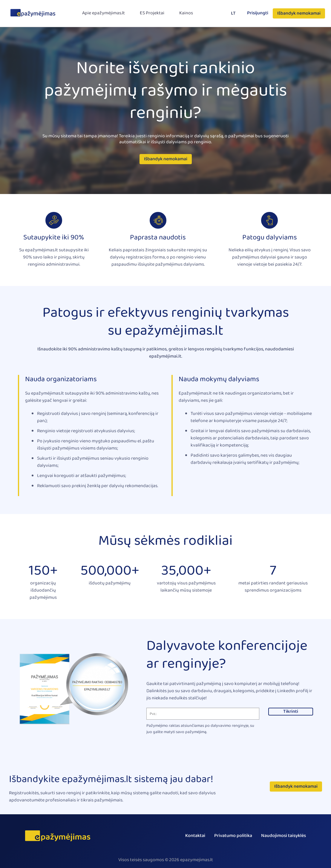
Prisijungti (258, 13)
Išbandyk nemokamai (299, 13)
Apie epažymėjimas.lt (104, 13)
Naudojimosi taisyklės (284, 836)
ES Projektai (152, 13)
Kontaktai (195, 836)
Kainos (186, 13)
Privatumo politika (233, 836)
